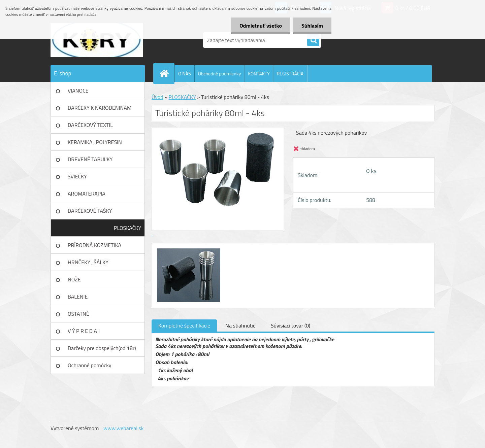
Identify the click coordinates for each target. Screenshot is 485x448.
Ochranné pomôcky (90, 365)
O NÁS (185, 74)
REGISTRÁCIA (290, 74)
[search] (313, 40)
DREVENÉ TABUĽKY (90, 159)
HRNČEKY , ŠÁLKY (88, 262)
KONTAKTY (259, 74)
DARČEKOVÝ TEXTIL (90, 125)
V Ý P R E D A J (84, 331)
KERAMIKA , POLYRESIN (95, 142)
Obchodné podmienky (220, 74)
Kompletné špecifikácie (184, 325)
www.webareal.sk (124, 428)
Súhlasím (312, 26)
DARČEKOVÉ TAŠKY (90, 211)
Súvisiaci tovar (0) (290, 325)
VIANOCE (78, 91)
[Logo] (97, 40)
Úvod (157, 97)
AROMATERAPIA (87, 194)
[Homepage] (167, 73)
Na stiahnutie (240, 325)
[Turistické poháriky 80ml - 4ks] (188, 249)
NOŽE (74, 279)
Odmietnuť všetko (261, 26)
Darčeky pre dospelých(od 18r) (102, 348)
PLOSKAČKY (127, 228)
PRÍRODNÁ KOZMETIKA (94, 245)
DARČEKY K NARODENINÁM (100, 108)
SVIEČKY (77, 176)
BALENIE (78, 297)
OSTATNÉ (78, 314)
